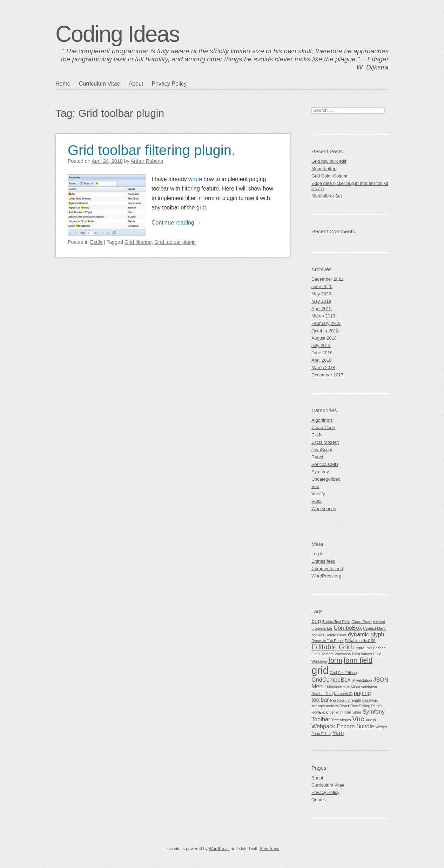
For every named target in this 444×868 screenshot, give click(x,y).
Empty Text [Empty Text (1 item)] (362, 648)
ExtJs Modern (325, 442)
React (317, 457)
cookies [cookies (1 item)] (318, 635)
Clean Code (323, 428)
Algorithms (322, 420)
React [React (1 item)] (344, 706)
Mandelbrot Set (327, 196)
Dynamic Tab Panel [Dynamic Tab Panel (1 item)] (328, 641)
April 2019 (322, 309)
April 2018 (322, 360)
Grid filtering (138, 242)
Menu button (324, 169)
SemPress (270, 849)
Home (63, 84)
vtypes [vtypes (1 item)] (346, 720)
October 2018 (325, 331)
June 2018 (322, 353)
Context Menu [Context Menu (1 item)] (375, 628)
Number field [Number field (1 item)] (322, 694)
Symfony (320, 472)
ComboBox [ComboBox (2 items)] (348, 628)
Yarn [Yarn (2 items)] (338, 733)
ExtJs (96, 242)
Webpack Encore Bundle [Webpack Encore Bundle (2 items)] (343, 726)
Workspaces (324, 509)
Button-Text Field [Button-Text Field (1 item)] (336, 622)
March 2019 (323, 316)
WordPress (219, 849)
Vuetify (318, 494)
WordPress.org (326, 576)
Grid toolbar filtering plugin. (152, 150)
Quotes (319, 800)
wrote (195, 179)
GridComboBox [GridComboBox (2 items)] (331, 680)
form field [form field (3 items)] (358, 660)
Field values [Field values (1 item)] (362, 654)
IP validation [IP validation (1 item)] (362, 680)
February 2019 (326, 323)
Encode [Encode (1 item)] (379, 648)
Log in (318, 554)
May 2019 (321, 301)
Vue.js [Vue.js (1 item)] (371, 720)
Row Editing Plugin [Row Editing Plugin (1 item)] (366, 706)
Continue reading (176, 223)
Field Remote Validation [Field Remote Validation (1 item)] (331, 654)
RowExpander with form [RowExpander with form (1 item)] (331, 712)
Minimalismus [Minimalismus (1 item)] (338, 687)
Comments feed (327, 569)
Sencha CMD (325, 464)
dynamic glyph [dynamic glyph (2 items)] (366, 634)
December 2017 (327, 375)
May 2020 (321, 294)
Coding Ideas (117, 34)
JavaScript (322, 450)
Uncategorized (326, 479)
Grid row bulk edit (329, 161)
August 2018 (324, 338)
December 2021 (327, 279)
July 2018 (321, 345)
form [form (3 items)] (335, 660)
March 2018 (323, 368)
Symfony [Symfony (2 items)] (374, 712)
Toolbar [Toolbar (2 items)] (321, 719)
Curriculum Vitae (100, 84)
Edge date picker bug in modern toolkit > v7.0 (350, 186)
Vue (315, 486)
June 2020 (322, 286)
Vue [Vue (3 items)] (358, 719)
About (136, 84)
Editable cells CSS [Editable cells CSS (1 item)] (360, 641)
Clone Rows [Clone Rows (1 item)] (361, 622)
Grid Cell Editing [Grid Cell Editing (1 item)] (343, 673)
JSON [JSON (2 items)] (381, 680)
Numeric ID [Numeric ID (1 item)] (343, 694)
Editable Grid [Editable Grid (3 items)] (332, 647)
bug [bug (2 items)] (316, 621)
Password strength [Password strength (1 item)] (345, 700)
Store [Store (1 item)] (357, 712)
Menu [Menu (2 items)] (319, 686)
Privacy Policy (169, 84)
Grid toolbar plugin (175, 242)
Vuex (317, 501)
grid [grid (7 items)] (320, 670)
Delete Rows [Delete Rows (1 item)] (336, 635)
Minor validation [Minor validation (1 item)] (364, 687)
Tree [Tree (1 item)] (335, 720)
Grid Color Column (330, 176)
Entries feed (323, 561)
